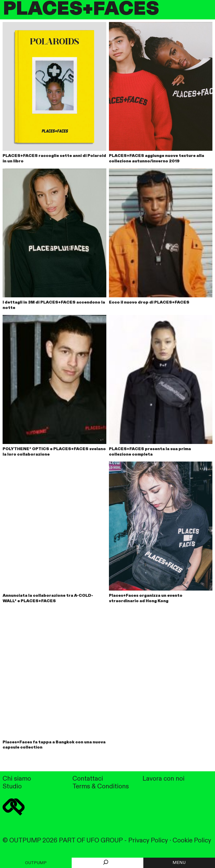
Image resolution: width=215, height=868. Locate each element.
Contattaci (88, 779)
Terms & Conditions (101, 787)
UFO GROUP (105, 841)
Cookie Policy (192, 841)
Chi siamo (17, 779)
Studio (12, 787)
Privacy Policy (148, 841)
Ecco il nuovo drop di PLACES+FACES (149, 303)
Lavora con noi (164, 779)
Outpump (36, 863)
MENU (179, 863)
